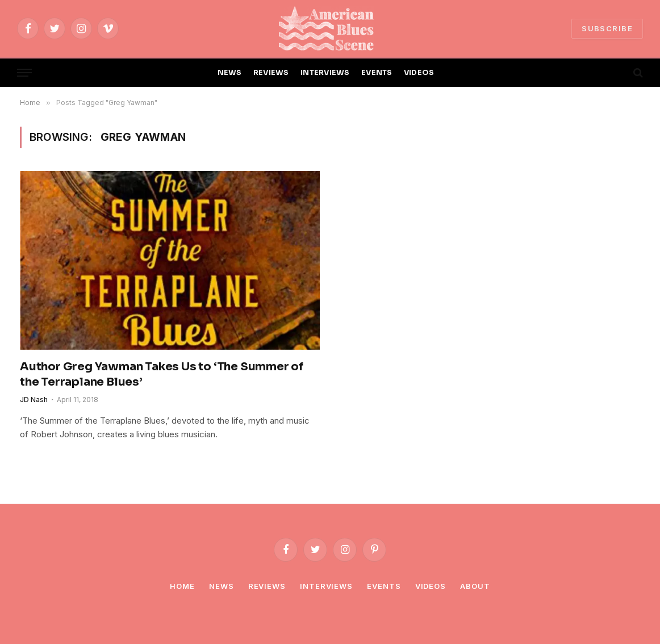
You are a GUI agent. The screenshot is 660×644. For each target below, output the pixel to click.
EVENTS (377, 73)
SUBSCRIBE (607, 28)
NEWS (230, 73)
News (222, 586)
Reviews (267, 586)
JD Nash (34, 400)
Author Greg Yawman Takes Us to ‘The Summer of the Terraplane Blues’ (162, 374)
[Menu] (24, 73)
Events (384, 586)
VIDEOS (419, 73)
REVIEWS (271, 73)
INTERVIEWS (325, 73)
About (475, 586)
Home (182, 586)
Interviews (326, 586)
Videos (431, 586)
